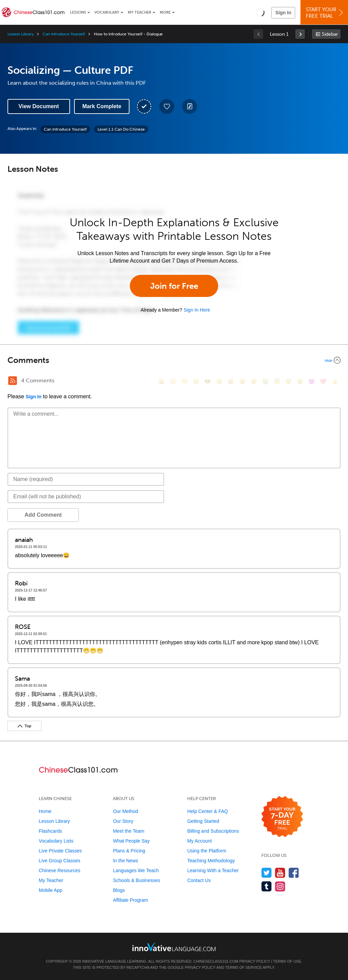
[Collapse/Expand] (174, 360)
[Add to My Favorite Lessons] (167, 106)
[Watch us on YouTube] (280, 873)
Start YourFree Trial (325, 13)
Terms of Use (287, 961)
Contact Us (199, 880)
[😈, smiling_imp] (312, 381)
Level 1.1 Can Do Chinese (121, 129)
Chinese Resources (59, 870)
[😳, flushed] (173, 381)
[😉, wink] (254, 381)
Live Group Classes (59, 861)
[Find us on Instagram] (280, 886)
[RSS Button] (13, 381)
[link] (300, 34)
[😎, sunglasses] (208, 381)
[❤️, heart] (323, 381)
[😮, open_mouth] (300, 381)
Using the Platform (207, 851)
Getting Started (203, 821)
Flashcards (50, 831)
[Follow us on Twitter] (267, 873)
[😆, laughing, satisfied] (231, 381)
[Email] (86, 497)
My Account (199, 841)
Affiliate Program (130, 900)
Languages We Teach (136, 870)
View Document (39, 106)
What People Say (131, 841)
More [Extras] (165, 12)
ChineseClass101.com (216, 961)
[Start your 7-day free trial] (282, 817)
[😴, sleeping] (289, 381)
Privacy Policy (255, 961)
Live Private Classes (60, 851)
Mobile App (50, 890)
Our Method (125, 811)
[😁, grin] (185, 381)
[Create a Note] (190, 106)
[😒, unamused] (196, 381)
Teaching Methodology (211, 861)
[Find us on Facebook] (294, 873)
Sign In (283, 13)
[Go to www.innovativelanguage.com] (174, 947)
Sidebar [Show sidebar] (330, 34)
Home (45, 811)
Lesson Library (21, 34)
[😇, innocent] (277, 381)
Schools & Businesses (136, 880)
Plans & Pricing (129, 851)
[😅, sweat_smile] (242, 381)
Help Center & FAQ (208, 811)
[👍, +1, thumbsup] (335, 381)
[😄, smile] (161, 381)
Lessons (78, 12)
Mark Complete (102, 106)
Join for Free (174, 286)
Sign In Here (197, 310)
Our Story (123, 821)
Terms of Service (244, 967)
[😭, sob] (265, 381)
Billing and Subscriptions (213, 831)
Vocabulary (107, 12)
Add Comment (43, 515)
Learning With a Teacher (213, 870)
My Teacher (140, 12)
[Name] (86, 479)
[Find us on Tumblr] (267, 886)
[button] (260, 12)
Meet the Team (128, 831)
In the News (125, 861)
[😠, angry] (219, 381)
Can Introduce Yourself (64, 34)
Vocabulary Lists (56, 841)
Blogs (119, 890)
